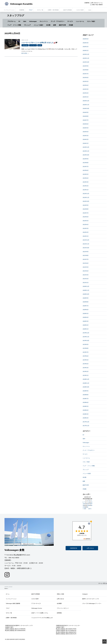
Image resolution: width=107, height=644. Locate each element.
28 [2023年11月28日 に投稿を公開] (85, 507)
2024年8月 (86, 116)
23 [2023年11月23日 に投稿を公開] (87, 505)
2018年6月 (86, 402)
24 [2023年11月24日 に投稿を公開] (89, 505)
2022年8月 (86, 209)
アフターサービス (36, 603)
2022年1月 (86, 236)
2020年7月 (86, 306)
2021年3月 (86, 275)
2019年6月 (86, 356)
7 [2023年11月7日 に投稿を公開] (84, 502)
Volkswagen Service (37, 608)
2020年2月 (86, 325)
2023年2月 (86, 186)
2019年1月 (86, 375)
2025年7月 (86, 74)
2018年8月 (86, 395)
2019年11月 (86, 337)
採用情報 (59, 613)
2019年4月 (86, 364)
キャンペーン (44, 21)
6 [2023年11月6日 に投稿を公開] (83, 502)
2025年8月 (86, 70)
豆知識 (71, 25)
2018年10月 (86, 387)
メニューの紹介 (38, 25)
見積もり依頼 (60, 594)
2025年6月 (86, 77)
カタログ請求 (35, 599)
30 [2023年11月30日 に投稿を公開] (87, 507)
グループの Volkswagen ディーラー (92, 603)
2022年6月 (86, 217)
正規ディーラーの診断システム (40, 613)
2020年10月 (86, 294)
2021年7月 (86, 259)
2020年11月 (86, 290)
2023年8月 (86, 163)
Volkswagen (33, 21)
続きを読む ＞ (25, 53)
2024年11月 (86, 105)
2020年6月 (86, 310)
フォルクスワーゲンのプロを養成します (42, 618)
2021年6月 (86, 263)
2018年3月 (86, 414)
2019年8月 (86, 348)
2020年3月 (86, 321)
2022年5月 (86, 221)
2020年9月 (86, 298)
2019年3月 (86, 368)
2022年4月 (86, 224)
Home (6, 588)
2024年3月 (86, 136)
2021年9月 (86, 252)
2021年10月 (86, 248)
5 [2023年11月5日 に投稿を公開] (91, 500)
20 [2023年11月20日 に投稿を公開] (83, 505)
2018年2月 (86, 418)
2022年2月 (86, 232)
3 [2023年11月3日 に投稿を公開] (88, 500)
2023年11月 (86, 151)
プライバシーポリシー (63, 608)
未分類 (48, 25)
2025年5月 (86, 81)
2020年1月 (86, 329)
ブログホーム (11, 21)
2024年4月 (86, 132)
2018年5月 (86, 406)
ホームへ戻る (103, 583)
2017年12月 (86, 422)
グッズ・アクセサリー (58, 21)
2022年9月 (86, 205)
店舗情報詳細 (73, 548)
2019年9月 (86, 344)
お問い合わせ (90, 548)
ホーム (8, 594)
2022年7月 (86, 213)
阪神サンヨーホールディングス (91, 599)
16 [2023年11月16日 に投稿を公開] (87, 504)
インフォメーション (11, 599)
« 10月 (84, 509)
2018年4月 (86, 410)
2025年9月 (86, 66)
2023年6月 (86, 170)
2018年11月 (86, 383)
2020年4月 (86, 317)
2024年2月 (86, 139)
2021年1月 (86, 283)
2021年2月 (86, 279)
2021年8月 (86, 255)
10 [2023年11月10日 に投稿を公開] (89, 502)
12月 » (90, 509)
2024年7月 (86, 120)
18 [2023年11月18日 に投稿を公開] (90, 504)
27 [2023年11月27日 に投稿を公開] (83, 507)
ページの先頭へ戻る (104, 641)
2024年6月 (86, 124)
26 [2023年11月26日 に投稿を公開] (92, 505)
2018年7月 (86, 399)
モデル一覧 (9, 613)
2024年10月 (86, 108)
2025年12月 (86, 54)
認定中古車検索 (36, 594)
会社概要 (59, 603)
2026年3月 (86, 43)
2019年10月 (86, 340)
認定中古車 (62, 25)
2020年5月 (86, 313)
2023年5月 (86, 174)
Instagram (85, 594)
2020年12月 (86, 286)
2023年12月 (86, 147)
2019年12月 (86, 333)
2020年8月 (86, 302)
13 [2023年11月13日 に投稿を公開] (83, 504)
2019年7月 (86, 352)
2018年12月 (86, 379)
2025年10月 (86, 62)
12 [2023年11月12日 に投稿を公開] (92, 502)
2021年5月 (86, 267)
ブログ (8, 608)
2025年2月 (86, 93)
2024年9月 (86, 112)
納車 (55, 25)
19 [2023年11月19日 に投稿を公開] (92, 504)
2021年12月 (86, 240)
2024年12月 (86, 101)
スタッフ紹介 (91, 21)
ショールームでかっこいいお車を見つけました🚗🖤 (39, 42)
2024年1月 (86, 143)
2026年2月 (86, 47)
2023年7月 (86, 166)
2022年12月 (86, 194)
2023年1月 (86, 190)
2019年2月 (86, 371)
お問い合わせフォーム (97, 3)
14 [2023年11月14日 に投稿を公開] (85, 504)
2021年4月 (86, 271)
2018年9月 (86, 391)
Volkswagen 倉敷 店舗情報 (13, 603)
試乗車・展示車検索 (11, 618)
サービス (70, 21)
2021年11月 (86, 244)
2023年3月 (86, 182)
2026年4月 (86, 39)
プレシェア (27, 25)
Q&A (25, 21)
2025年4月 (86, 85)
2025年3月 (86, 89)
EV (19, 21)
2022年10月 (86, 201)
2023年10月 (86, 155)
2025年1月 (86, 97)
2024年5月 (86, 128)
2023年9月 (86, 159)
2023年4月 (86, 178)
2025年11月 (86, 58)
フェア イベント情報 (14, 25)
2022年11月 (86, 197)
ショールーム (80, 21)
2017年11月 (86, 426)
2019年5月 (86, 360)
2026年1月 (86, 50)
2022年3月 (86, 228)
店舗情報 (87, 3)
